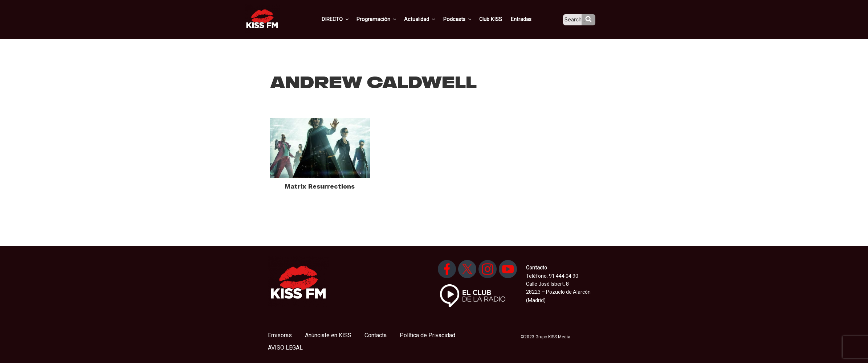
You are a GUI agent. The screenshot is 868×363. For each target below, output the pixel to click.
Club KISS (497, 19)
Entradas (527, 19)
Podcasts (465, 19)
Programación (387, 19)
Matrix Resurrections (320, 186)
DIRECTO (347, 19)
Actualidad (429, 19)
